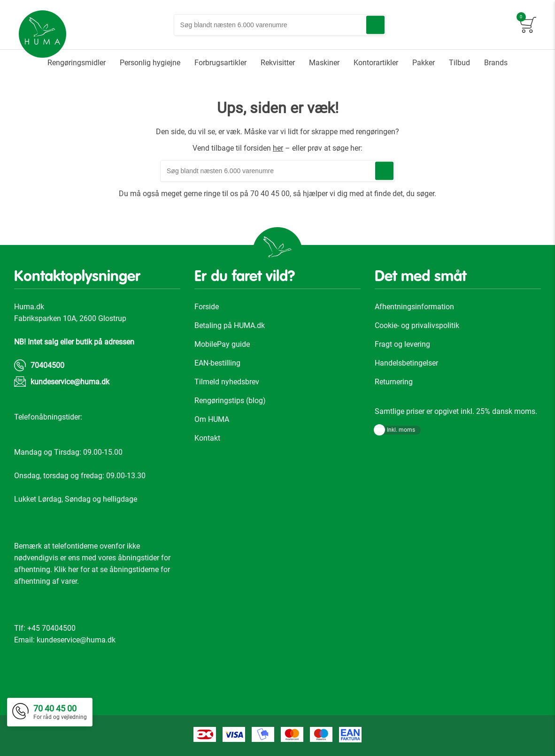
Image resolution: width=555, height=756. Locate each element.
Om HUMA (212, 419)
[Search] (375, 25)
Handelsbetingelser (406, 363)
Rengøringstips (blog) (230, 401)
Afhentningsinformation (414, 307)
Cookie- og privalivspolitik (417, 325)
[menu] (277, 63)
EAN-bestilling (217, 363)
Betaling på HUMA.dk (230, 325)
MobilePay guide (222, 344)
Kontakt (207, 438)
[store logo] (43, 34)
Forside (207, 307)
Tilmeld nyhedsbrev (227, 382)
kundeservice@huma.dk (70, 382)
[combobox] (280, 25)
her (278, 148)
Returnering (394, 382)
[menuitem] (77, 63)
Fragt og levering (402, 344)
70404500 (47, 365)
